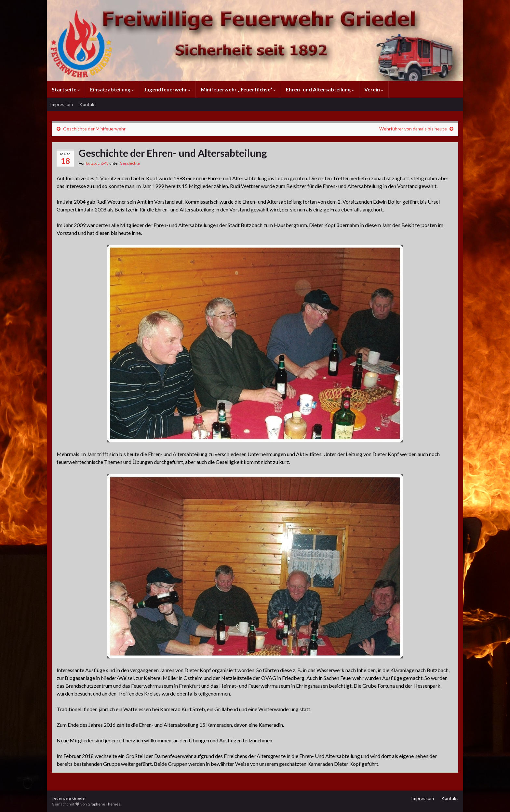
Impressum (61, 104)
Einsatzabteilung (112, 89)
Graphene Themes (104, 804)
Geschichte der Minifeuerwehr (94, 129)
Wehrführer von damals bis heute (413, 129)
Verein (374, 89)
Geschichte (130, 163)
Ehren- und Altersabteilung (320, 89)
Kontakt (88, 104)
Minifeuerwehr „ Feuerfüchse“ (238, 89)
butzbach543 (97, 163)
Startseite (66, 89)
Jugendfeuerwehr (167, 89)
